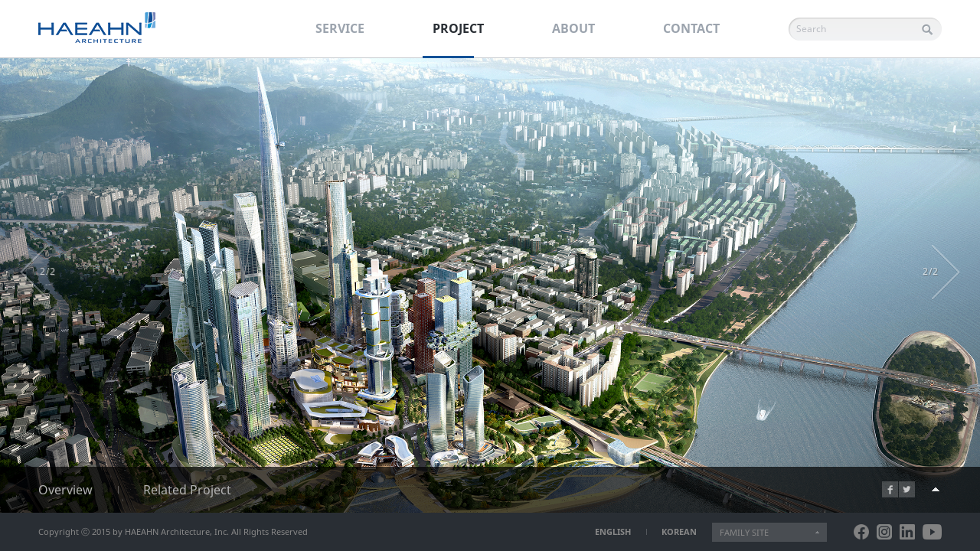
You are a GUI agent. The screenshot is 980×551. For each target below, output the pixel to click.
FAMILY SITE (744, 532)
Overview (65, 490)
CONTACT (691, 28)
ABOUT (573, 28)
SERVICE (340, 28)
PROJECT (458, 28)
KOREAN (679, 531)
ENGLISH (613, 531)
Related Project (187, 490)
